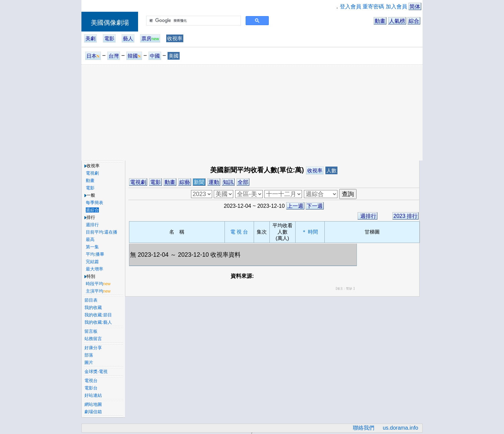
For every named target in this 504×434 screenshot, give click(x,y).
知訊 (228, 182)
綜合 (414, 21)
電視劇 (138, 182)
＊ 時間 (310, 232)
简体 (415, 7)
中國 (155, 56)
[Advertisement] (252, 112)
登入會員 (351, 7)
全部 (243, 182)
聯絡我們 (364, 428)
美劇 (90, 38)
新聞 (199, 182)
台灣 (114, 56)
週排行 (367, 216)
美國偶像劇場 (110, 23)
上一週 (295, 206)
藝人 (128, 38)
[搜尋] (193, 21)
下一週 (315, 206)
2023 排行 (405, 216)
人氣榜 (397, 21)
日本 (93, 56)
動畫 (380, 21)
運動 (214, 182)
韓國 (134, 56)
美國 (174, 56)
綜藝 (185, 182)
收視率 (175, 38)
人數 (331, 170)
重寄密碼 (373, 7)
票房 (150, 38)
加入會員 (396, 7)
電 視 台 (239, 232)
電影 (109, 38)
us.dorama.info (400, 428)
